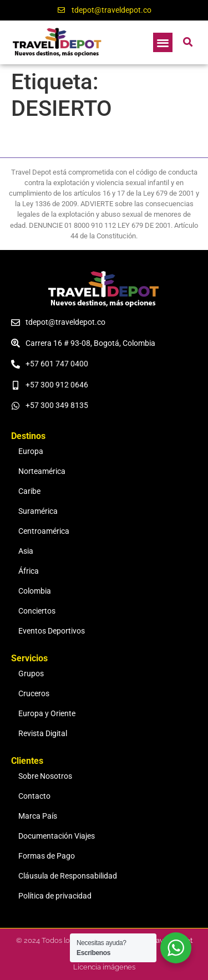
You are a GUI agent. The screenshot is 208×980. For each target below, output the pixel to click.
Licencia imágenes (104, 967)
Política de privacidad (55, 896)
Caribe (29, 491)
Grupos (31, 674)
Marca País (38, 816)
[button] (163, 42)
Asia (26, 551)
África (29, 571)
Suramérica (38, 511)
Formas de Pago (47, 856)
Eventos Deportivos (52, 631)
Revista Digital (43, 734)
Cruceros (34, 694)
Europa (31, 451)
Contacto (34, 796)
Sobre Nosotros (45, 776)
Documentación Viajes (57, 836)
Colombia (35, 591)
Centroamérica (44, 531)
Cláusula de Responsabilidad (68, 876)
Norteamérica (42, 471)
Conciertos (37, 611)
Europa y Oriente (47, 714)
